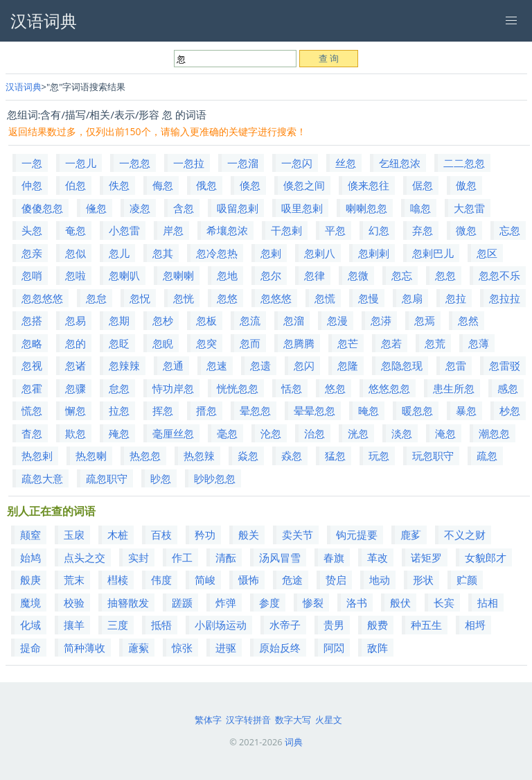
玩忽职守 (433, 456)
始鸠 (30, 557)
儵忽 (96, 208)
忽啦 (76, 275)
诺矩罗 (426, 557)
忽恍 (184, 298)
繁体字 (208, 720)
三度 (118, 625)
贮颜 (467, 580)
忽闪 (304, 365)
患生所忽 (454, 388)
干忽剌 (286, 230)
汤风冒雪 (280, 557)
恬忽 (292, 388)
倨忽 (423, 185)
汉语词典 (24, 87)
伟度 (161, 580)
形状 (423, 580)
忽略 (32, 343)
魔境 (30, 603)
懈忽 (76, 410)
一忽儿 (81, 163)
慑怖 (249, 580)
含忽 (184, 208)
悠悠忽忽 (389, 388)
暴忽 (466, 410)
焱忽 (248, 456)
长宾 (444, 603)
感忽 (508, 388)
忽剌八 (320, 253)
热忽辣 (199, 456)
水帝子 (285, 625)
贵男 (334, 625)
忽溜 (294, 320)
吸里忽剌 (302, 208)
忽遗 (260, 365)
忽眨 (119, 343)
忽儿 (119, 253)
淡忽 (402, 433)
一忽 (32, 163)
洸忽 (358, 433)
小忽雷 (124, 230)
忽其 (163, 253)
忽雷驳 (505, 365)
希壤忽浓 (227, 230)
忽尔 (271, 275)
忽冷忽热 (217, 253)
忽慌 (325, 298)
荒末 (74, 580)
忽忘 (402, 275)
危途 (292, 580)
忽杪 (163, 320)
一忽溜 (243, 163)
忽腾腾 (299, 343)
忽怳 (140, 298)
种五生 (426, 625)
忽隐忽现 (402, 365)
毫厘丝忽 (173, 433)
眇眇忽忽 (215, 478)
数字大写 (293, 720)
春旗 (334, 557)
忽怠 (96, 298)
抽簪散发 (128, 603)
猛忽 (335, 456)
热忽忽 (145, 456)
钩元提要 (357, 535)
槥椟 (118, 580)
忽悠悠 (276, 298)
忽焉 (425, 320)
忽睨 (163, 343)
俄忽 (206, 185)
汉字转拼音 (248, 720)
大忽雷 (469, 208)
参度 (269, 603)
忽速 (217, 365)
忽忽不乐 (499, 275)
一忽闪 (297, 163)
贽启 (336, 580)
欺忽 (76, 433)
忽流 (250, 320)
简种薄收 (85, 648)
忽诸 (76, 365)
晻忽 (369, 410)
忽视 (32, 365)
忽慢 (369, 298)
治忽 (314, 433)
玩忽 (379, 456)
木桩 (118, 535)
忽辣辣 (124, 365)
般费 (378, 625)
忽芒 (348, 343)
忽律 (314, 275)
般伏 (400, 603)
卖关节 (298, 535)
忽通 (173, 365)
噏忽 (420, 208)
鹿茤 (411, 535)
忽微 (358, 275)
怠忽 (119, 388)
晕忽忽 (255, 410)
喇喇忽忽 (366, 208)
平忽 (335, 230)
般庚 (30, 580)
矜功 (205, 535)
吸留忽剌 (238, 208)
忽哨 (32, 275)
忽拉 (456, 298)
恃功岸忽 (173, 388)
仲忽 (32, 185)
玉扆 (74, 535)
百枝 (161, 535)
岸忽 (173, 230)
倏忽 (250, 185)
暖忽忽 (417, 410)
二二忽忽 (464, 163)
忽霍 (32, 388)
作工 (182, 557)
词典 (294, 742)
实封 (139, 557)
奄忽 (76, 230)
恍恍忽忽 (238, 388)
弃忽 (423, 230)
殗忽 (119, 433)
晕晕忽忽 (314, 410)
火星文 (329, 720)
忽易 (76, 320)
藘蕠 (139, 648)
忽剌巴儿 (433, 253)
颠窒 (30, 535)
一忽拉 (189, 163)
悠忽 (335, 388)
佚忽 (119, 185)
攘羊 (74, 625)
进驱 (226, 648)
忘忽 (510, 230)
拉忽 (119, 410)
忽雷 (456, 365)
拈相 (488, 603)
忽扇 (412, 298)
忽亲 (32, 253)
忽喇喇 (178, 275)
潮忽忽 (494, 433)
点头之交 (85, 557)
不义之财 (465, 535)
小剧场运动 (221, 625)
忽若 (391, 343)
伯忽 (76, 185)
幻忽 (379, 230)
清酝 (226, 557)
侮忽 (163, 185)
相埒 (475, 625)
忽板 (206, 320)
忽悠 (227, 298)
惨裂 (313, 603)
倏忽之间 (304, 185)
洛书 (357, 603)
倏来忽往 (369, 185)
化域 (30, 625)
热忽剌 (37, 456)
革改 (378, 557)
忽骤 (76, 388)
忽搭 (32, 320)
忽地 (227, 275)
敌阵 (378, 648)
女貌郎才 (486, 557)
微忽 (466, 230)
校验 (74, 603)
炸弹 (226, 603)
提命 (30, 648)
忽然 (468, 320)
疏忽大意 (42, 478)
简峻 (205, 580)
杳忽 (32, 433)
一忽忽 (135, 163)
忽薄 (479, 343)
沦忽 (271, 433)
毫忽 (227, 433)
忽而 (250, 343)
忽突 (206, 343)
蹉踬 (182, 603)
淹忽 (445, 433)
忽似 (76, 253)
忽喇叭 (124, 275)
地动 (380, 580)
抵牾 (161, 625)
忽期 (119, 320)
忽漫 (337, 320)
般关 (249, 535)
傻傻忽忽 (42, 208)
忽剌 (271, 253)
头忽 (32, 230)
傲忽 (466, 185)
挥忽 (163, 410)
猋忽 (292, 456)
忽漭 (381, 320)
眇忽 (161, 478)
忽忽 (445, 275)
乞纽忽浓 (400, 163)
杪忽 (510, 410)
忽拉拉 (505, 298)
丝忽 (346, 163)
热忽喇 (91, 456)
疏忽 (487, 456)
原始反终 (280, 648)
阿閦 (334, 648)
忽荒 (435, 343)
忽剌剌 (374, 253)
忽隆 (348, 365)
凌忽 (140, 208)
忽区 (487, 253)
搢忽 (206, 410)
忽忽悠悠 (42, 298)
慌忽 (32, 410)
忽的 (76, 343)
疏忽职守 (107, 478)
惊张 (182, 648)
